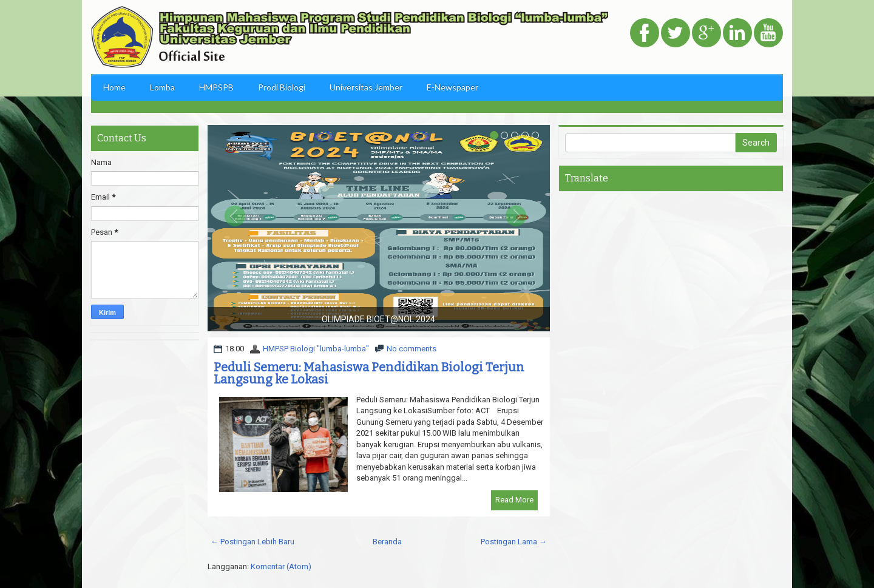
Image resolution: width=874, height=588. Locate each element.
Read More (514, 500)
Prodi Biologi (282, 87)
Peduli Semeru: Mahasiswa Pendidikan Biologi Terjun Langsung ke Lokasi (369, 373)
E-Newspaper (452, 87)
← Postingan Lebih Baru (252, 542)
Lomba (162, 87)
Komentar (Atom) (281, 566)
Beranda (387, 542)
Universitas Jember (366, 87)
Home (114, 87)
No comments (412, 349)
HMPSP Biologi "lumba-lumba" (316, 349)
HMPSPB (216, 87)
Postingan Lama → (514, 542)
